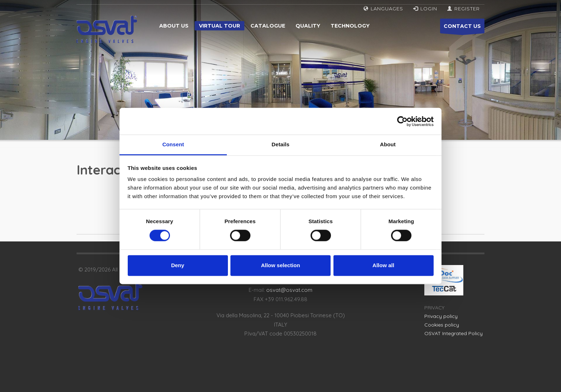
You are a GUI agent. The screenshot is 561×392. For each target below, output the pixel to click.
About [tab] (388, 144)
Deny (178, 265)
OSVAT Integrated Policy (453, 333)
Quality (308, 26)
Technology (350, 26)
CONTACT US (462, 28)
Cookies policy (442, 325)
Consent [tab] (173, 144)
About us (174, 26)
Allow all (383, 265)
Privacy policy (441, 316)
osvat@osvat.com (289, 290)
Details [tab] (280, 144)
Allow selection (280, 265)
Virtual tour (219, 26)
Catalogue (268, 26)
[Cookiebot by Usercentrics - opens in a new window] (402, 121)
